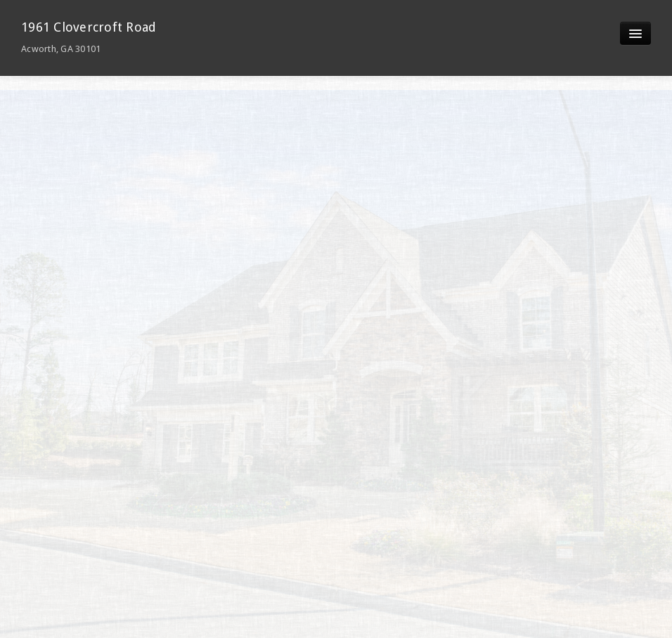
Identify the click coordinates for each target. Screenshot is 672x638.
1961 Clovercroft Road (89, 37)
